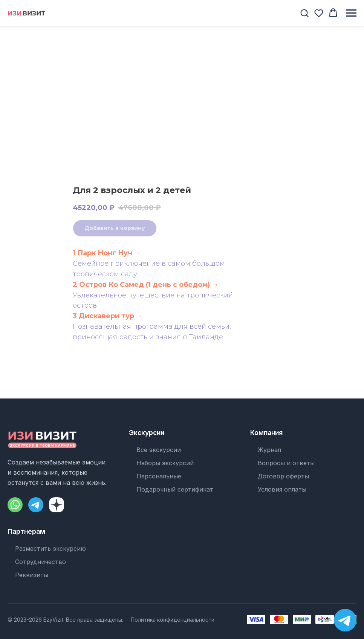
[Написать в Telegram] (345, 620)
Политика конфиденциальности (173, 620)
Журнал (269, 450)
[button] (304, 13)
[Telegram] (36, 505)
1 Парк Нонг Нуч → (107, 253)
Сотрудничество (41, 562)
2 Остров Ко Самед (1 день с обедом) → (146, 285)
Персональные (159, 476)
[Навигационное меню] (351, 13)
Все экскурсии (159, 450)
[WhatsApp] (15, 505)
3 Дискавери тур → (108, 316)
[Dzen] (57, 505)
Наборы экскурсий (165, 463)
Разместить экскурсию (50, 549)
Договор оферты (283, 476)
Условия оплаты (282, 489)
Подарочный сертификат (175, 489)
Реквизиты (32, 575)
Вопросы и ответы (286, 463)
